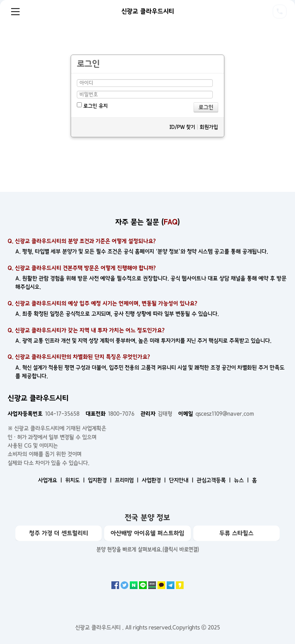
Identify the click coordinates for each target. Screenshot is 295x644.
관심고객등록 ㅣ (215, 480)
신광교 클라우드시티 (148, 11)
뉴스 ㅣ (242, 480)
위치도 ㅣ (76, 480)
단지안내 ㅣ (182, 480)
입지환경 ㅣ (101, 480)
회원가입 (209, 127)
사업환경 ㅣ (155, 480)
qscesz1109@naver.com (216, 414)
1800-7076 (110, 414)
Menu (15, 12)
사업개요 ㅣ (51, 480)
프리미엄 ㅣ (128, 480)
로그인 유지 (92, 106)
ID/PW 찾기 (182, 127)
